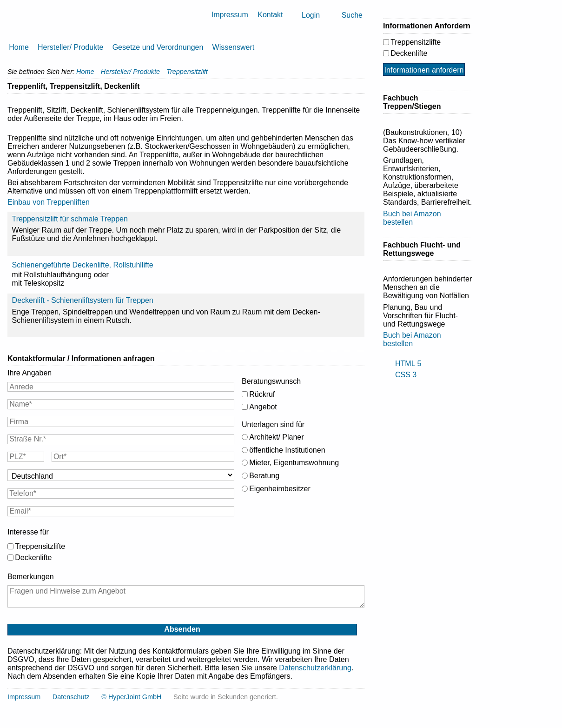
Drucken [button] (361, 87)
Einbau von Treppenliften (49, 202)
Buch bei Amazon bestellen (412, 218)
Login (311, 15)
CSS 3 (406, 375)
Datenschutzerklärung (315, 668)
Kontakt (270, 15)
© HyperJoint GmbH (131, 697)
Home (19, 47)
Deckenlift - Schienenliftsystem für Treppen (83, 300)
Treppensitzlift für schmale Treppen (70, 219)
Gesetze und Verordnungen (158, 47)
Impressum (230, 15)
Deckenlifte (33, 558)
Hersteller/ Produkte (70, 47)
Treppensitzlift (187, 72)
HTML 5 (408, 364)
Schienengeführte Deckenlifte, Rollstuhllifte (83, 265)
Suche (352, 15)
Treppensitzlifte (40, 546)
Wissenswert (234, 47)
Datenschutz (71, 697)
